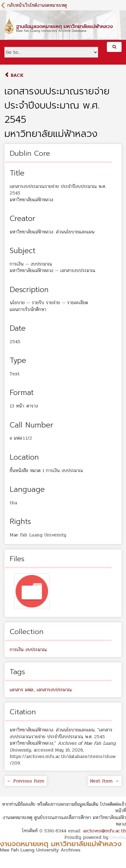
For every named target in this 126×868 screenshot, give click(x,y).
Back (14, 75)
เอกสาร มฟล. (22, 690)
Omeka (118, 837)
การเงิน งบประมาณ (28, 650)
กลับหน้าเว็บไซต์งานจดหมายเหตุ (37, 5)
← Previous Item (26, 781)
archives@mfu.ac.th (105, 831)
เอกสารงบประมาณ (54, 690)
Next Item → (105, 781)
